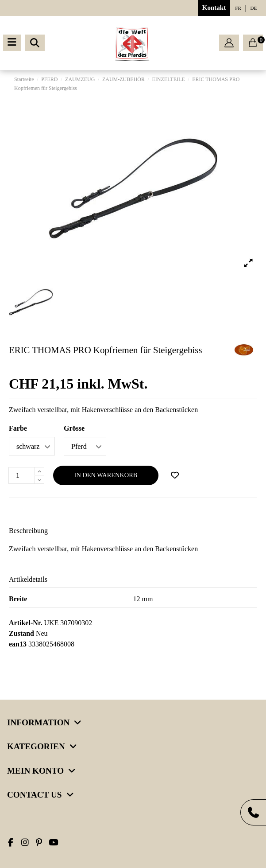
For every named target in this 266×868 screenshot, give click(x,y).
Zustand (21, 633)
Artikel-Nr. (25, 623)
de (254, 8)
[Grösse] (85, 446)
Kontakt (214, 8)
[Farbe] (32, 446)
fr (238, 8)
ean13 (18, 644)
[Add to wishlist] (175, 475)
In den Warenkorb (106, 475)
